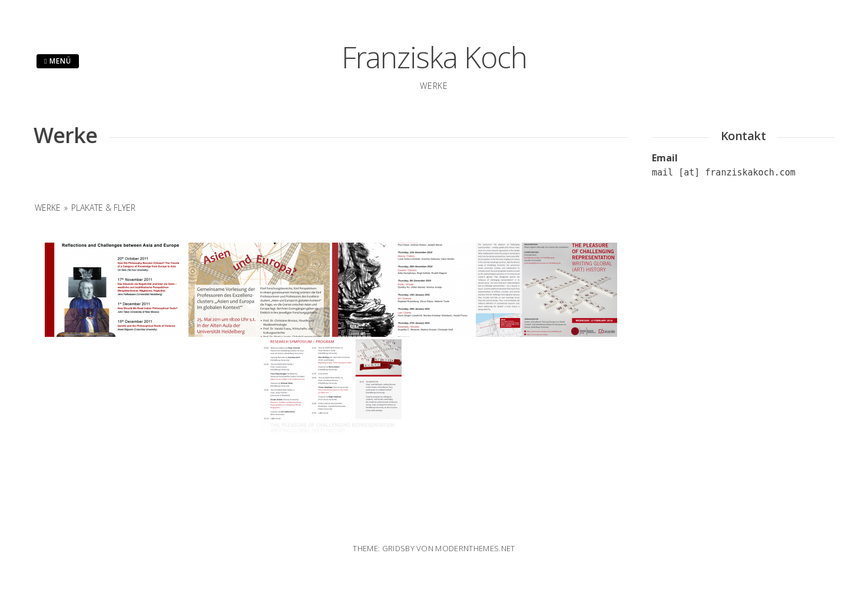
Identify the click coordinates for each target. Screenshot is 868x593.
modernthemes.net (475, 548)
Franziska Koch (434, 57)
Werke (48, 208)
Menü (58, 61)
